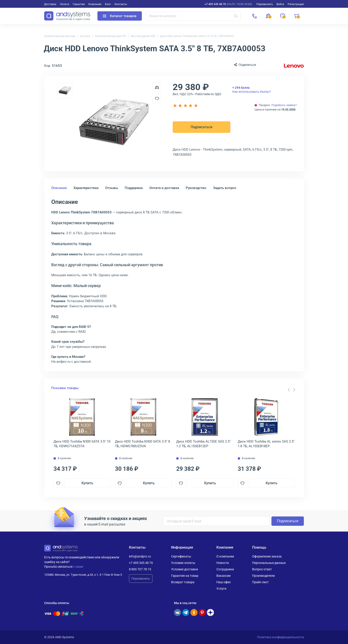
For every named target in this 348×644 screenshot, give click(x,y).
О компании (225, 556)
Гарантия (79, 4)
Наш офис (224, 582)
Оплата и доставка (164, 188)
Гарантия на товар (185, 576)
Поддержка (134, 188)
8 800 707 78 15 (140, 569)
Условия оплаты (183, 563)
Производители (263, 576)
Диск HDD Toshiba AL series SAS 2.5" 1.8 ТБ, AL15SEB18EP (266, 444)
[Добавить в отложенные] (157, 98)
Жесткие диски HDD (143, 36)
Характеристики (86, 188)
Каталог (85, 36)
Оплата (65, 4)
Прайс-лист (260, 582)
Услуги (221, 589)
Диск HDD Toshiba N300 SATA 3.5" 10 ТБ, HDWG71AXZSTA (82, 444)
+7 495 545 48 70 (215, 4)
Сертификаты (181, 556)
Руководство (196, 188)
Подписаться (202, 127)
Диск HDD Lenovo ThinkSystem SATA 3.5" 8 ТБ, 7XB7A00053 (197, 36)
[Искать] (236, 16)
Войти (280, 4)
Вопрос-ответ (262, 569)
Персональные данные (269, 563)
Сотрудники (225, 569)
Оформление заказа (267, 556)
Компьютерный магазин (60, 36)
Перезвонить (141, 579)
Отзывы (112, 188)
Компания (95, 4)
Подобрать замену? (284, 105)
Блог (108, 4)
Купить (87, 483)
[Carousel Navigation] (291, 390)
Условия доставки (185, 569)
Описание (59, 188)
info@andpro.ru (140, 556)
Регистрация (296, 4)
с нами (78, 567)
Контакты (121, 4)
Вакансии (223, 576)
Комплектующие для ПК (111, 36)
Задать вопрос (225, 188)
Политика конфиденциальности (280, 637)
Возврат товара (183, 582)
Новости (223, 563)
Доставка (50, 4)
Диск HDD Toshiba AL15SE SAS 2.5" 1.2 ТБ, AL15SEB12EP (203, 444)
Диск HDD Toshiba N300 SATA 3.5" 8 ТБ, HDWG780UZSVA (142, 444)
